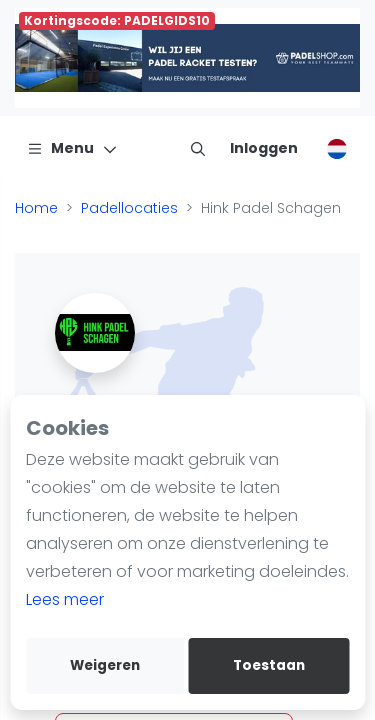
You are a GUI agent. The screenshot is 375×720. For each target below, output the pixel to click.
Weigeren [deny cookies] (105, 665)
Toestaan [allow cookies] (269, 665)
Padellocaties (129, 208)
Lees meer (65, 599)
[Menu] (72, 148)
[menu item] (198, 148)
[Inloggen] (264, 148)
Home (36, 208)
